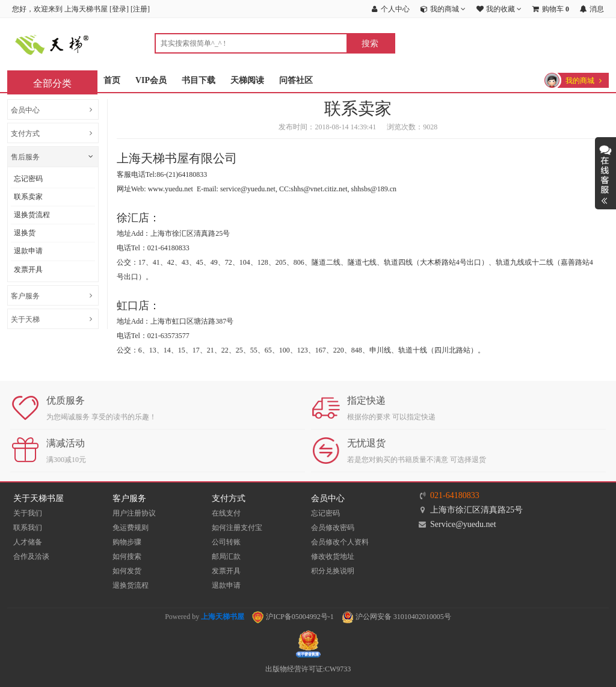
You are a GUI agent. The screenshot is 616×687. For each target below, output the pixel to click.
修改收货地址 (333, 556)
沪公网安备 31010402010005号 (396, 617)
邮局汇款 (226, 556)
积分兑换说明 (333, 571)
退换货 (25, 233)
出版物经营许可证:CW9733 (308, 669)
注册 (140, 9)
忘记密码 (28, 179)
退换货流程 (32, 215)
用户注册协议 (134, 513)
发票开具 (28, 270)
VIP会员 (151, 80)
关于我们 (28, 513)
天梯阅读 (247, 80)
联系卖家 (28, 197)
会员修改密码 (333, 528)
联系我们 (28, 528)
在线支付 (226, 513)
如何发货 (127, 571)
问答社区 (296, 80)
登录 (119, 9)
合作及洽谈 (31, 556)
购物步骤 (127, 542)
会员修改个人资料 (340, 542)
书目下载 (199, 80)
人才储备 (28, 542)
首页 (112, 80)
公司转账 (226, 542)
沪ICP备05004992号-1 (293, 617)
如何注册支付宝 (237, 528)
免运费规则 (131, 528)
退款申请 (28, 251)
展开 (605, 173)
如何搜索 (127, 556)
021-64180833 (455, 495)
